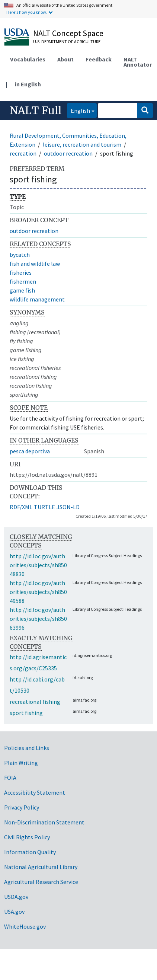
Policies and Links (27, 748)
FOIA (10, 778)
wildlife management (37, 299)
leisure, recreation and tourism (82, 144)
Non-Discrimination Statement (44, 822)
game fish (22, 290)
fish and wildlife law (35, 264)
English (78, 110)
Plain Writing (21, 763)
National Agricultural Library (41, 867)
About (65, 59)
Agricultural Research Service (41, 882)
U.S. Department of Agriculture (67, 42)
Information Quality (30, 852)
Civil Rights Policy (27, 837)
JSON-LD (68, 507)
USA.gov (14, 912)
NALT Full (36, 111)
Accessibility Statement (35, 792)
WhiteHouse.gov (25, 926)
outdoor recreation (68, 153)
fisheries (21, 272)
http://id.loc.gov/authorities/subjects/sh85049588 (38, 592)
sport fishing (26, 713)
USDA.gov (16, 897)
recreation (23, 153)
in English (28, 84)
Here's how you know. (27, 12)
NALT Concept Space (68, 33)
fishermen (23, 281)
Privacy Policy (22, 807)
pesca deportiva (30, 451)
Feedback (99, 59)
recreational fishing (35, 702)
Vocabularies (28, 59)
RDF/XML (21, 507)
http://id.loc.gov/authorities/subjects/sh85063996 (38, 619)
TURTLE (44, 507)
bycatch (20, 255)
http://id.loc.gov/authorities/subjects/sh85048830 (38, 565)
